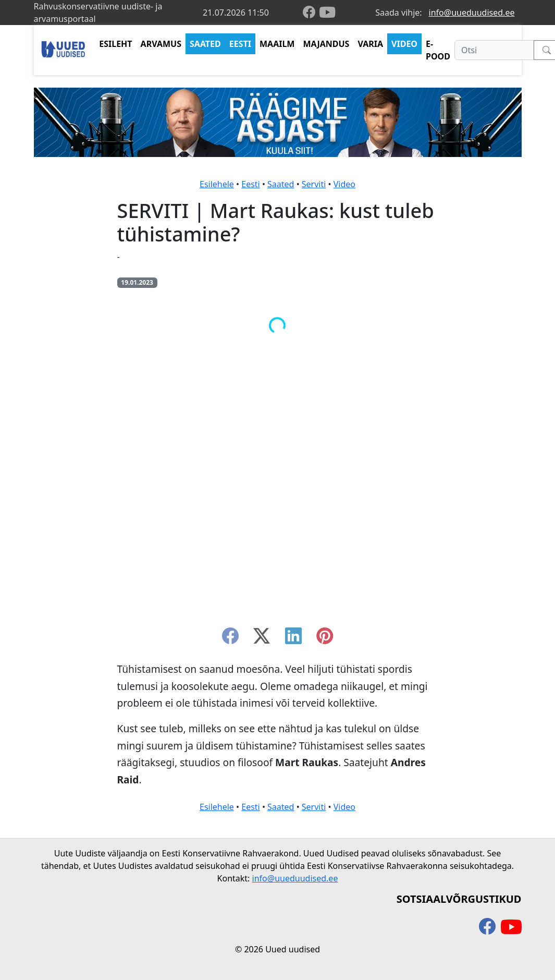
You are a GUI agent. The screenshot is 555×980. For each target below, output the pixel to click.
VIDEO (404, 44)
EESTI (240, 44)
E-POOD (438, 50)
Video (344, 184)
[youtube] (327, 13)
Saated (281, 184)
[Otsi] (494, 50)
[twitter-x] (262, 639)
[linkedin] (293, 639)
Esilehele (217, 184)
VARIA (370, 44)
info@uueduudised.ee (472, 13)
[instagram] (325, 639)
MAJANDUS (326, 44)
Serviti (314, 184)
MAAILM (277, 44)
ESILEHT (115, 44)
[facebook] (311, 13)
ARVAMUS (161, 44)
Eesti (251, 184)
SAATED (205, 44)
